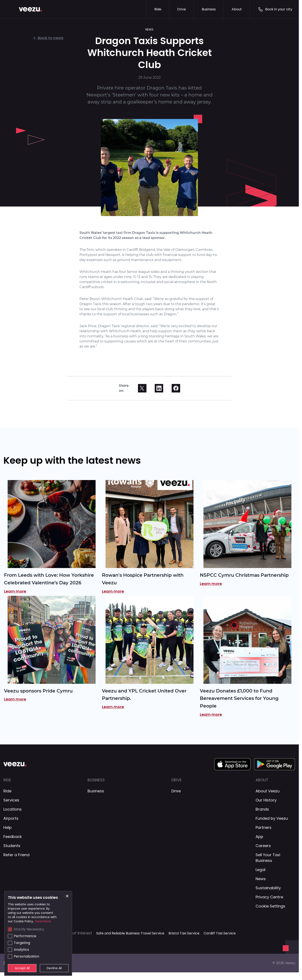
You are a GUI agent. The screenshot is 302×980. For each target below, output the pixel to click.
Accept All (22, 968)
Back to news (48, 38)
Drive (182, 9)
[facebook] (176, 388)
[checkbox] (10, 929)
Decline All (54, 968)
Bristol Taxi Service (184, 933)
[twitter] (142, 388)
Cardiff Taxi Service (220, 933)
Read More (43, 921)
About (237, 9)
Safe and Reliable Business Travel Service (130, 933)
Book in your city (275, 9)
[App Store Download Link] (232, 764)
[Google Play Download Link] (275, 764)
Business (209, 9)
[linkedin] (159, 388)
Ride (158, 9)
